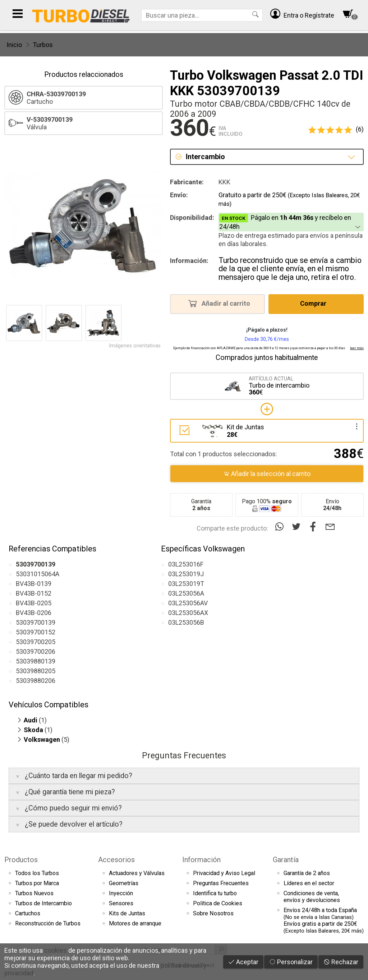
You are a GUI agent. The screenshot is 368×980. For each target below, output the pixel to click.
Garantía (286, 860)
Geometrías (124, 883)
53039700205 (36, 642)
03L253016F (186, 564)
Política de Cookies (218, 903)
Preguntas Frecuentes (221, 883)
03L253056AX (188, 613)
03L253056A (186, 593)
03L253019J (186, 574)
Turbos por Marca (37, 883)
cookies (56, 950)
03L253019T (186, 584)
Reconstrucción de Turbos (48, 923)
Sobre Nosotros (213, 913)
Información (201, 860)
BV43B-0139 (34, 584)
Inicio (14, 45)
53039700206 (36, 651)
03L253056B (186, 622)
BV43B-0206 (34, 613)
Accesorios (116, 860)
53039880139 (36, 661)
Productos (21, 860)
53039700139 (36, 622)
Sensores (121, 903)
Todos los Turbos (37, 873)
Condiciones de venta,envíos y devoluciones (312, 897)
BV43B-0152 (34, 593)
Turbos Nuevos (34, 893)
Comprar (315, 303)
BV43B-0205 (34, 603)
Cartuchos (28, 913)
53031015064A (38, 574)
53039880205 (36, 671)
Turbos (43, 45)
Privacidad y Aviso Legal (224, 873)
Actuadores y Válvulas (137, 873)
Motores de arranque (135, 923)
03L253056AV (188, 603)
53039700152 (36, 632)
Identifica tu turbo (215, 893)
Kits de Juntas (127, 913)
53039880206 (36, 681)
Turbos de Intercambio (43, 903)
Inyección (121, 893)
